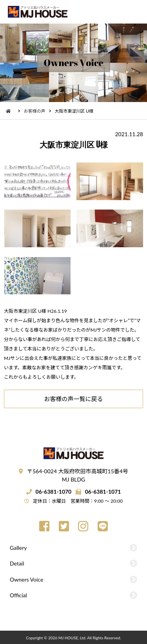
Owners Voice (26, 579)
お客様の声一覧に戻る (73, 399)
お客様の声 (35, 111)
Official (18, 595)
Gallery (18, 548)
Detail (17, 563)
